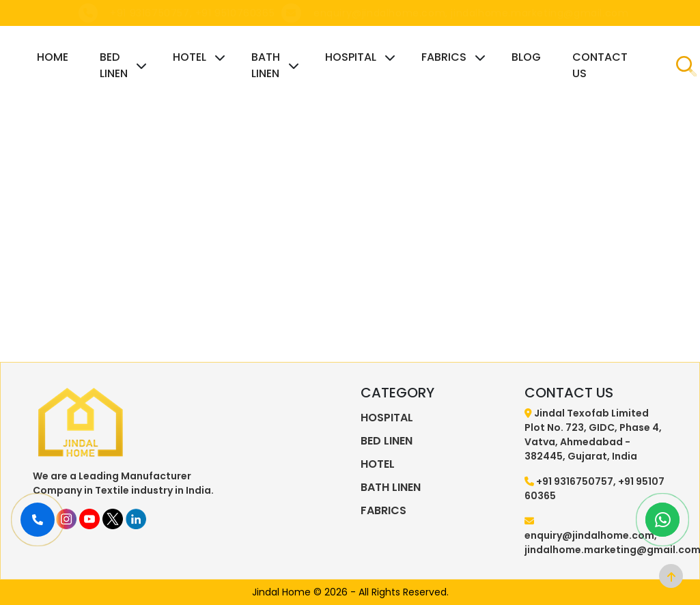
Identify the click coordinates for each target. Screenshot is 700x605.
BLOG (526, 57)
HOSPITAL (351, 57)
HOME (53, 57)
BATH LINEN (266, 65)
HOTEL (190, 57)
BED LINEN (114, 65)
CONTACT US (600, 65)
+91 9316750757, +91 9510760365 (192, 13)
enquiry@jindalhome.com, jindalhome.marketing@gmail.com (471, 13)
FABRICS (444, 57)
